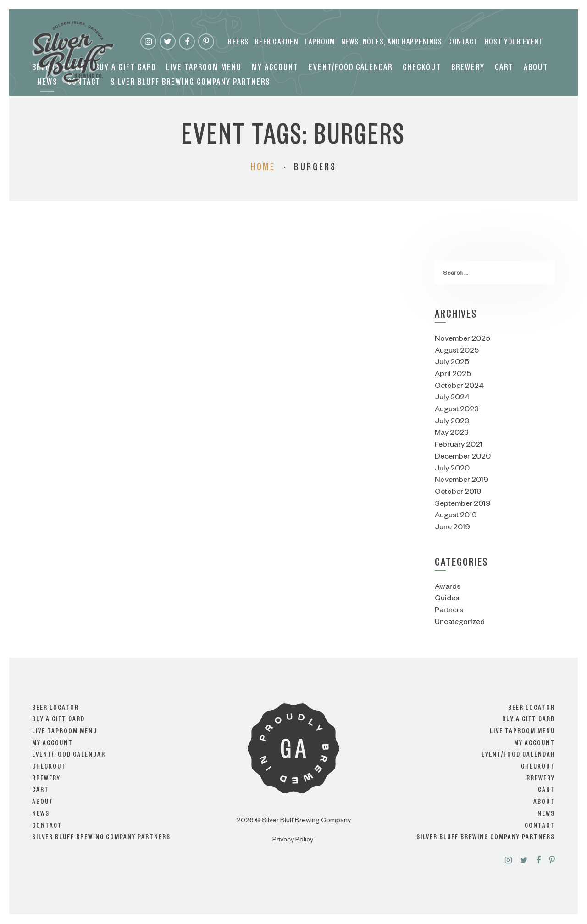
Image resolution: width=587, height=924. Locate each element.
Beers (238, 44)
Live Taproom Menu (204, 69)
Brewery (468, 69)
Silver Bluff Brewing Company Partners (190, 84)
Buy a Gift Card (125, 69)
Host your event (514, 44)
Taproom (320, 44)
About (536, 69)
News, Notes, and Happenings (392, 44)
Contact (463, 44)
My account (275, 69)
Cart (504, 69)
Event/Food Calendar (351, 69)
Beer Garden (277, 44)
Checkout (422, 69)
